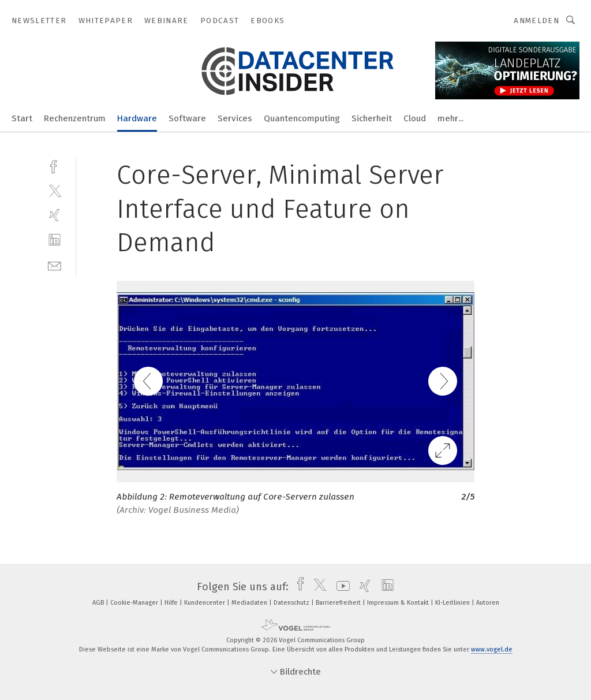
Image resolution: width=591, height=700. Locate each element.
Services (235, 118)
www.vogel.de (492, 649)
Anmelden (536, 21)
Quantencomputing (302, 118)
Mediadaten (250, 603)
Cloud (415, 118)
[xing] (55, 215)
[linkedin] (55, 240)
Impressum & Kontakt (399, 603)
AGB (99, 603)
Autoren (488, 603)
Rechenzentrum (75, 118)
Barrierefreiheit (339, 603)
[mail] (55, 265)
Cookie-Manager (135, 603)
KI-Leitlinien (453, 603)
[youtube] (340, 587)
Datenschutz (292, 603)
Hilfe (172, 603)
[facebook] (55, 165)
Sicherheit (372, 118)
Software (187, 118)
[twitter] (55, 190)
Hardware (137, 118)
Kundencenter (205, 603)
